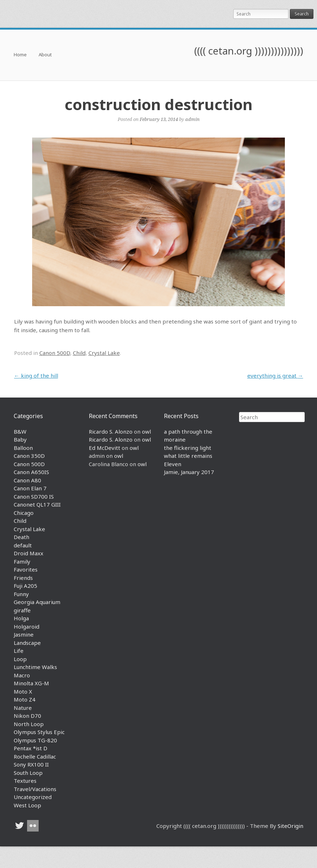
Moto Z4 (25, 699)
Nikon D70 (27, 716)
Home (20, 55)
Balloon (23, 448)
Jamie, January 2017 (189, 472)
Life (19, 651)
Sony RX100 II (31, 764)
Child (79, 353)
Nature (23, 708)
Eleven (173, 464)
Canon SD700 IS (34, 496)
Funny (21, 594)
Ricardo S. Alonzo (111, 431)
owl (146, 431)
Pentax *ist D (31, 748)
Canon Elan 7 (30, 488)
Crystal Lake (104, 353)
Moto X (23, 691)
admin (192, 119)
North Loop (29, 724)
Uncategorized (33, 797)
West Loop (27, 805)
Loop (20, 659)
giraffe (22, 610)
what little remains (188, 456)
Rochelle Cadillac (35, 756)
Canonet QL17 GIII (37, 504)
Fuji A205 (25, 586)
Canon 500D (55, 353)
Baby (20, 439)
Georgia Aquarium (37, 602)
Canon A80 (27, 480)
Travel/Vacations (35, 789)
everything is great (275, 376)
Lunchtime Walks (35, 667)
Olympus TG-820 (35, 740)
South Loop (28, 773)
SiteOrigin (290, 826)
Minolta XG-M (31, 683)
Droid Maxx (29, 553)
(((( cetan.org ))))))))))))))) (249, 51)
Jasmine (24, 634)
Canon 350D (29, 456)
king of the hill (36, 376)
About (45, 55)
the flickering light (188, 448)
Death (21, 537)
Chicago (24, 513)
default (23, 545)
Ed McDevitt (105, 448)
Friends (23, 578)
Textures (25, 781)
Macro (22, 675)
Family (22, 561)
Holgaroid (27, 626)
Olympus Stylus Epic (39, 732)
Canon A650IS (31, 472)
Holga (21, 618)
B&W (20, 431)
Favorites (26, 569)
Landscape (27, 643)
